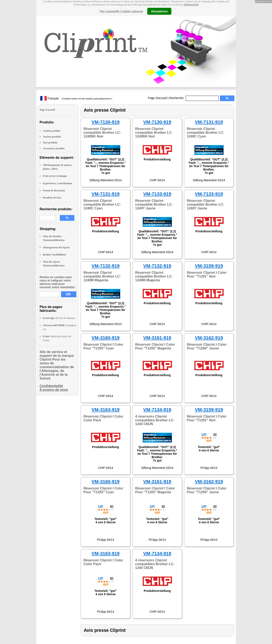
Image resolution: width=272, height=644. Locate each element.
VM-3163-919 (106, 410)
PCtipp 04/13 (209, 468)
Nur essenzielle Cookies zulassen (121, 11)
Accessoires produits (54, 148)
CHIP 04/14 (157, 180)
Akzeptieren (159, 11)
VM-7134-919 (157, 410)
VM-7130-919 (106, 122)
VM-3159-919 (209, 266)
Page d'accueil (157, 98)
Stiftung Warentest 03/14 (106, 180)
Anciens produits (52, 137)
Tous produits (50, 143)
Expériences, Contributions (58, 183)
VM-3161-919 (157, 338)
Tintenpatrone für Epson (56, 247)
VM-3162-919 (209, 338)
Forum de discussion (54, 190)
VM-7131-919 (209, 122)
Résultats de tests (52, 198)
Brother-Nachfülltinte (55, 255)
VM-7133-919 (157, 194)
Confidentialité (51, 386)
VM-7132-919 (106, 266)
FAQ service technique (55, 176)
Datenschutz (191, 5)
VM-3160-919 (106, 338)
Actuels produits (52, 131)
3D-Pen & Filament (59, 318)
